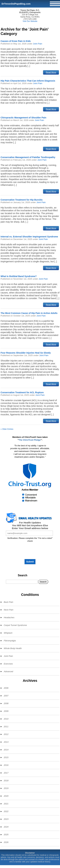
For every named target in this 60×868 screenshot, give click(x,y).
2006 (6, 688)
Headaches (9, 617)
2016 (6, 765)
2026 (6, 842)
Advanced (8, 671)
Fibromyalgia (10, 641)
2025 (6, 835)
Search (23, 575)
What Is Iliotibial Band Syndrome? (19, 276)
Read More (51, 72)
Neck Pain (9, 610)
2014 (6, 750)
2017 (6, 773)
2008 (6, 703)
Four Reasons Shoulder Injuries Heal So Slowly (26, 353)
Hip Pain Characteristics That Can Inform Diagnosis (28, 81)
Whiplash (8, 633)
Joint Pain (38, 44)
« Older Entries (7, 429)
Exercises (8, 664)
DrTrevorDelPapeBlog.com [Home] (16, 4)
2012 (6, 734)
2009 (6, 711)
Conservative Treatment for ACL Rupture (22, 392)
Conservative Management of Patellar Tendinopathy (28, 157)
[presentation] (30, 552)
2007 (6, 696)
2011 (6, 727)
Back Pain (8, 602)
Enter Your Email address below (30, 528)
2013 (6, 742)
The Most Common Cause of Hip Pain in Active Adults (29, 313)
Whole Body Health (13, 648)
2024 (6, 827)
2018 (6, 781)
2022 (6, 811)
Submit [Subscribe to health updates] (30, 562)
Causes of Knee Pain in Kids (16, 41)
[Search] (22, 582)
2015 (6, 757)
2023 (6, 819)
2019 (6, 788)
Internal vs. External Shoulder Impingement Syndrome (29, 237)
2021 (6, 804)
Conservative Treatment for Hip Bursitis (22, 200)
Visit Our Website (30, 21)
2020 (6, 796)
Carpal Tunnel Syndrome (15, 625)
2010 (6, 719)
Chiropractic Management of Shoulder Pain (23, 118)
